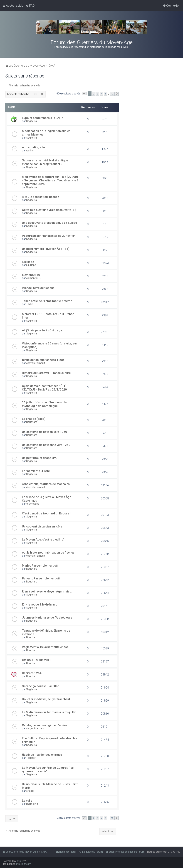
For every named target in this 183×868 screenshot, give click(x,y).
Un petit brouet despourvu (40, 458)
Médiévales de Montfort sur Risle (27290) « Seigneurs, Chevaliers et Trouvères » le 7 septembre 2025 (50, 180)
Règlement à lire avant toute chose (45, 647)
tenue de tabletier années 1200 (43, 360)
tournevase (33, 504)
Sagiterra (32, 121)
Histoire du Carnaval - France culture (46, 373)
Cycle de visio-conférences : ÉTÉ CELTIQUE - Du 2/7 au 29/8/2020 (44, 388)
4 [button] (102, 94)
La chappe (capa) (34, 419)
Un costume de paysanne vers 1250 (46, 445)
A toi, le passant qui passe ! (40, 197)
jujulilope (28, 262)
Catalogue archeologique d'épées (45, 725)
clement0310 (31, 275)
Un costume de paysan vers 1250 (44, 432)
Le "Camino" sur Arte (36, 471)
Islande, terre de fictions (38, 288)
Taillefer (31, 758)
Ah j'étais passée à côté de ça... (43, 330)
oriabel (30, 791)
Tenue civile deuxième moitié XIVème (47, 301)
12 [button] (112, 94)
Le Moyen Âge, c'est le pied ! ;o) (43, 539)
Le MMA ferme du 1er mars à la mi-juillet (49, 712)
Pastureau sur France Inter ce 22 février (48, 236)
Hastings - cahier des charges (42, 755)
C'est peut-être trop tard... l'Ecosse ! (46, 513)
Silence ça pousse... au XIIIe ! (41, 686)
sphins (30, 151)
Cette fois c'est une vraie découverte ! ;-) (49, 210)
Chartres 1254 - (33, 673)
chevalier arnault (36, 363)
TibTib (30, 304)
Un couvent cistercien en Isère (42, 526)
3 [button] (98, 94)
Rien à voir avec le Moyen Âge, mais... (47, 591)
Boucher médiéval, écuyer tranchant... (47, 699)
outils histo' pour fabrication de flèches (48, 552)
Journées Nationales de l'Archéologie (47, 617)
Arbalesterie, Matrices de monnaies (46, 484)
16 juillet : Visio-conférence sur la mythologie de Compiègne (44, 404)
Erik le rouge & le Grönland (40, 604)
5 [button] (106, 94)
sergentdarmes (35, 728)
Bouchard (32, 422)
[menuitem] (30, 6)
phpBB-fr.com (23, 864)
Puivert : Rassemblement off (41, 578)
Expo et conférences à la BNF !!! (43, 118)
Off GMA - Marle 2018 (37, 660)
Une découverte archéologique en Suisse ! (50, 223)
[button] (84, 94)
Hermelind (32, 804)
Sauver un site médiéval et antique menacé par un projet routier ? (45, 162)
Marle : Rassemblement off (40, 566)
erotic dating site (33, 147)
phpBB (20, 861)
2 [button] (94, 94)
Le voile (27, 801)
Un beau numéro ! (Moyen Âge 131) (46, 249)
